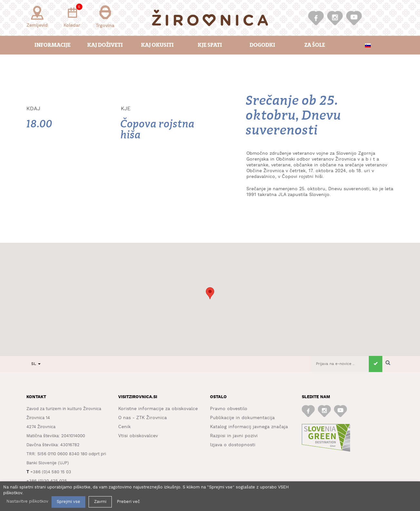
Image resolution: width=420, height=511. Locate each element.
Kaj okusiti (157, 45)
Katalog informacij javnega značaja (249, 427)
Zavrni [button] (100, 502)
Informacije (52, 45)
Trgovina (105, 17)
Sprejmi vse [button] (68, 502)
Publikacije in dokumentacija (242, 418)
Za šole (315, 45)
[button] (210, 293)
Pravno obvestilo (229, 409)
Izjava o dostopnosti (233, 445)
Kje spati (210, 45)
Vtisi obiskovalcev (138, 436)
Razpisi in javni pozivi (234, 436)
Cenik (124, 427)
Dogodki (262, 45)
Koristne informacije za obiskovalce (158, 409)
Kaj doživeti (105, 45)
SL (36, 364)
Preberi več (128, 502)
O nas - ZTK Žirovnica (143, 418)
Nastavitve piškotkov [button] (27, 501)
